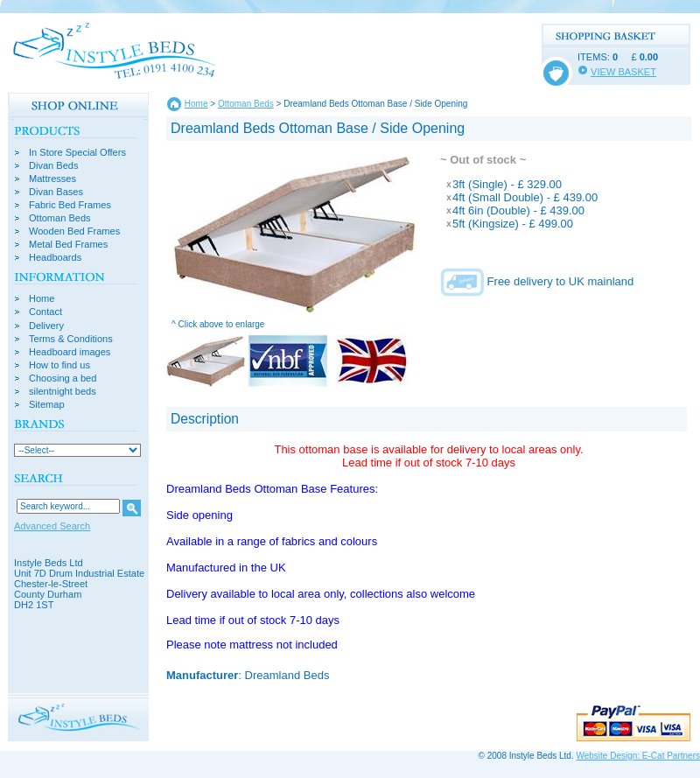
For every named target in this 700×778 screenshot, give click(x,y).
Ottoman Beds (60, 218)
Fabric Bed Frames (70, 205)
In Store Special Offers (77, 153)
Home (42, 299)
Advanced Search (52, 526)
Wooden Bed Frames (74, 231)
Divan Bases (56, 192)
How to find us (59, 365)
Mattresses (52, 179)
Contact (45, 312)
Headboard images (70, 352)
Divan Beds (54, 166)
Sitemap (47, 405)
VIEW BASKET (623, 72)
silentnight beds (63, 392)
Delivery (46, 326)
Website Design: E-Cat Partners (638, 756)
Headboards (55, 258)
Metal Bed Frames (68, 245)
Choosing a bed (63, 378)
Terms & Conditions (71, 339)
